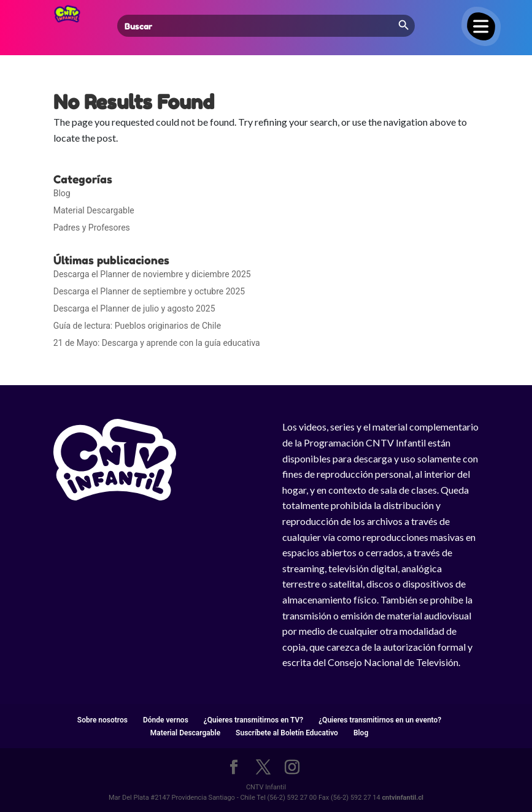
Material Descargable (94, 210)
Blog (62, 193)
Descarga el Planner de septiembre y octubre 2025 (149, 291)
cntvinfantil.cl (403, 798)
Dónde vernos (166, 720)
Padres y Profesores (92, 228)
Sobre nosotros (102, 720)
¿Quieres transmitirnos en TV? (253, 720)
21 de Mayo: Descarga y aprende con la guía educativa (157, 343)
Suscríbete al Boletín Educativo (287, 733)
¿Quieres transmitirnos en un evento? (380, 720)
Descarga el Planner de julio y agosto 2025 (134, 308)
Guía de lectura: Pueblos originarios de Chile (137, 326)
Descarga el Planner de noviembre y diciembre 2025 (152, 274)
